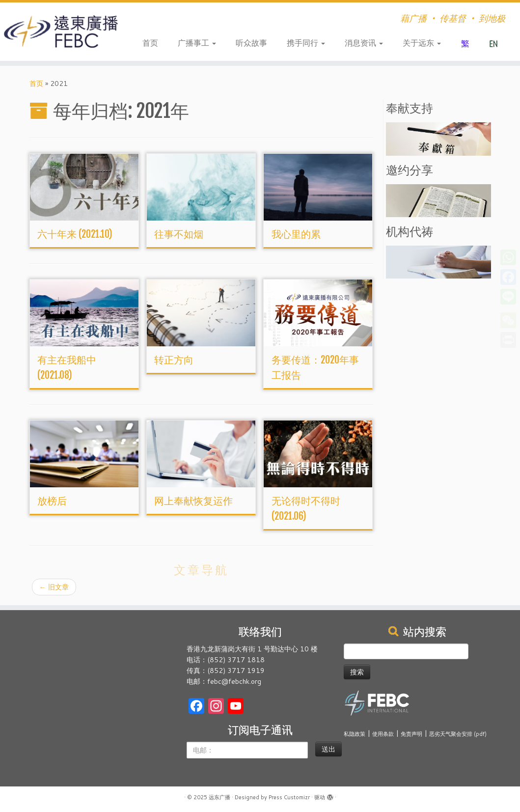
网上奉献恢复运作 (193, 501)
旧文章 (54, 587)
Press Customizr (289, 797)
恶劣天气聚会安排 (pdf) (458, 734)
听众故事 (251, 42)
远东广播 (219, 797)
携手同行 (306, 42)
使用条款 (383, 734)
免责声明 (411, 734)
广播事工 (197, 42)
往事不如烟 (179, 234)
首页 (150, 42)
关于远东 (422, 42)
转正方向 (174, 360)
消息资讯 (364, 42)
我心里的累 (296, 234)
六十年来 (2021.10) (75, 234)
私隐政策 (355, 734)
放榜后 (52, 501)
